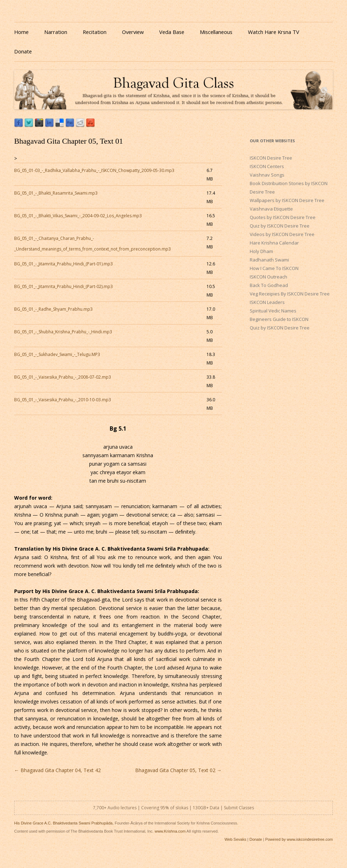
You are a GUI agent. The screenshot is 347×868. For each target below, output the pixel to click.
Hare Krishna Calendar (274, 243)
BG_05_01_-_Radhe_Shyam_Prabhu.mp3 (53, 309)
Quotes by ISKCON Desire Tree (283, 217)
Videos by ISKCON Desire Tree (282, 234)
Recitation (95, 32)
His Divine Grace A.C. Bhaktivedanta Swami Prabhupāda (63, 823)
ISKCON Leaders (267, 302)
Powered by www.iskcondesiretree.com (299, 839)
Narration (56, 32)
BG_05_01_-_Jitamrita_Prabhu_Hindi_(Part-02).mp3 (63, 286)
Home (21, 32)
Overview (133, 32)
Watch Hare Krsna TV (274, 32)
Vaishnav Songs (267, 175)
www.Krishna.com (170, 831)
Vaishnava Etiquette (271, 209)
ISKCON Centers (267, 166)
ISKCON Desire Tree (271, 158)
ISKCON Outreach (268, 277)
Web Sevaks (236, 839)
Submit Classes (239, 808)
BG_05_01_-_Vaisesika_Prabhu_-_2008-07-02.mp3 (63, 377)
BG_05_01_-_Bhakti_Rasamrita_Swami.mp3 (56, 193)
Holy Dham (261, 251)
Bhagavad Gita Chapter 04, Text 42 (57, 770)
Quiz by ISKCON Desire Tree (280, 226)
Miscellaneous (216, 32)
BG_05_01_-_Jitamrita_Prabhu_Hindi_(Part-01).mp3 (63, 264)
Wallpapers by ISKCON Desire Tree (287, 200)
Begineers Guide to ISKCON (279, 319)
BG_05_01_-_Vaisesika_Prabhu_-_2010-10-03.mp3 (63, 400)
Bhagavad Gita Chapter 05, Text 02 (178, 770)
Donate (23, 51)
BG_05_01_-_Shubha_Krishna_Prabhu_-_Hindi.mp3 (63, 332)
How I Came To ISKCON (274, 268)
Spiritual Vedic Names (273, 311)
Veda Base (172, 32)
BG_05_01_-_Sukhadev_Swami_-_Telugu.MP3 (57, 354)
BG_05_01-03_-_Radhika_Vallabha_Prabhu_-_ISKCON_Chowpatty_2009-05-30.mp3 (94, 170)
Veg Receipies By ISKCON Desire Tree (290, 294)
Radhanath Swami (269, 260)
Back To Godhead (269, 285)
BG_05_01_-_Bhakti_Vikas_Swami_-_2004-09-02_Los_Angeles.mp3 (78, 216)
